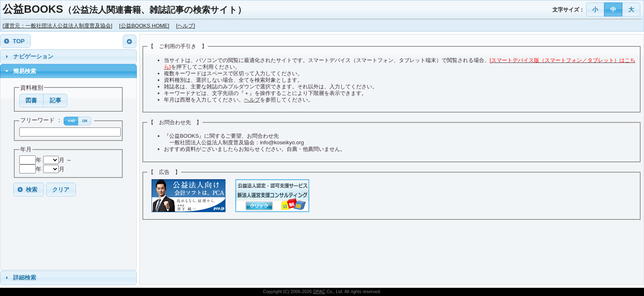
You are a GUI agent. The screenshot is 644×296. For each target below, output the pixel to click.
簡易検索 (25, 71)
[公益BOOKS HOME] (144, 26)
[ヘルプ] (186, 26)
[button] (595, 9)
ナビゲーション (33, 56)
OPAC (319, 291)
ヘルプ (252, 100)
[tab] (68, 57)
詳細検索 (25, 277)
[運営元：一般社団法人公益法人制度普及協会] (57, 26)
